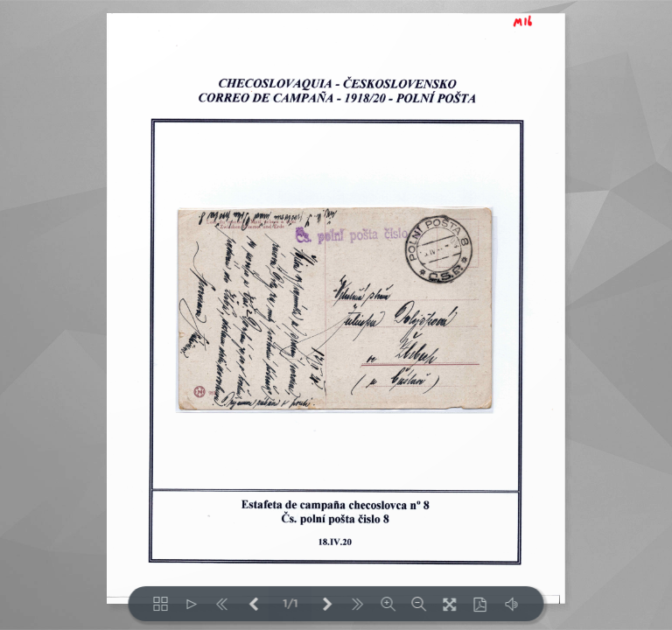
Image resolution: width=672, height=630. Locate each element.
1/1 (290, 604)
